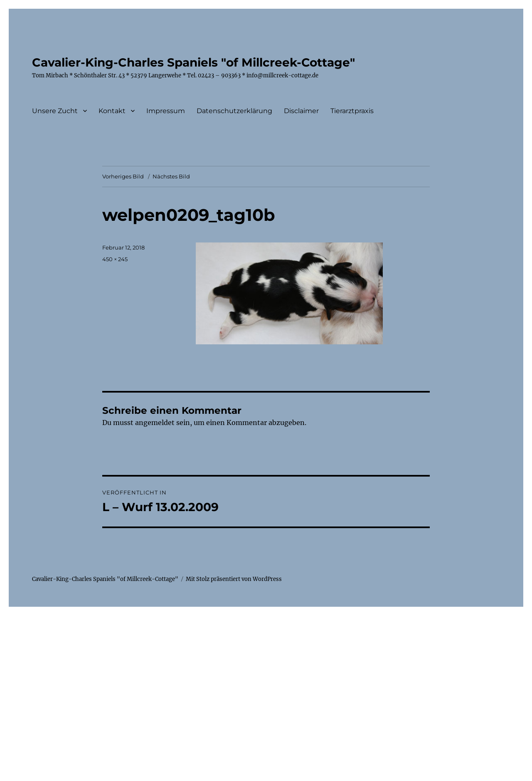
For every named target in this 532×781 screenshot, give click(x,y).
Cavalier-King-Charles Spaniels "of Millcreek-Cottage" (193, 62)
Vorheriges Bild (123, 176)
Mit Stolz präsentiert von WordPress (234, 579)
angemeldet (155, 423)
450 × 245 (115, 259)
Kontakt (112, 111)
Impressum (166, 111)
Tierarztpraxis (352, 111)
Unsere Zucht (55, 111)
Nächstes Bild (171, 176)
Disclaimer (301, 111)
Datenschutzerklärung (234, 111)
